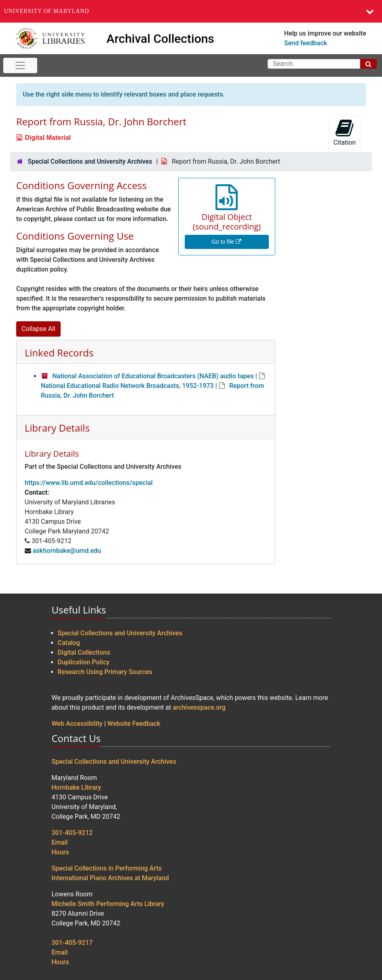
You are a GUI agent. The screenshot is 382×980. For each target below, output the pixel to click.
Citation (345, 132)
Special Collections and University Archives (90, 161)
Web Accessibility (77, 724)
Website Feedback (134, 724)
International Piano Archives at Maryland (110, 878)
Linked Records (59, 353)
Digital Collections (84, 652)
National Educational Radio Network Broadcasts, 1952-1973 (127, 386)
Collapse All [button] (38, 329)
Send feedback (306, 43)
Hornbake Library (77, 787)
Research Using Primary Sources (105, 672)
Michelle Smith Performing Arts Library (108, 904)
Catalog (69, 643)
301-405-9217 (72, 943)
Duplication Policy (84, 662)
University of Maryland (47, 11)
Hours (60, 852)
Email (60, 842)
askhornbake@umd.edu (67, 551)
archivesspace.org (199, 707)
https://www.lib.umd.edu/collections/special (89, 483)
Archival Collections (160, 39)
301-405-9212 (72, 833)
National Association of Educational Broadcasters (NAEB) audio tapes (153, 376)
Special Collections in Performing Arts (107, 868)
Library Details (57, 428)
